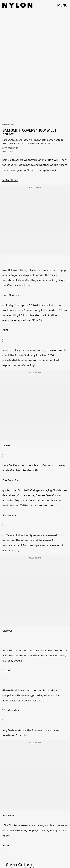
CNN (5, 330)
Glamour (7, 631)
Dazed (6, 670)
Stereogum (9, 515)
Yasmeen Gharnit (11, 148)
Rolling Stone (10, 180)
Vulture (7, 845)
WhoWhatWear (11, 710)
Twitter (7, 445)
